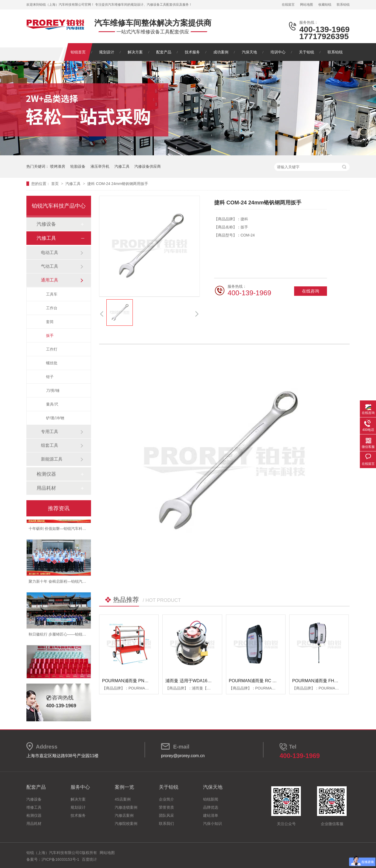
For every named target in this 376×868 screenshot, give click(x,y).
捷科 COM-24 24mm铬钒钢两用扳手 (118, 184)
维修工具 (34, 807)
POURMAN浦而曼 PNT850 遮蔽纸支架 (139, 681)
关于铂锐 (307, 52)
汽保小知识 (213, 824)
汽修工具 (122, 166)
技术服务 (192, 52)
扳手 (50, 335)
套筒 (50, 322)
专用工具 (50, 432)
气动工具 (50, 266)
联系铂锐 (343, 5)
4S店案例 (123, 799)
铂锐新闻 (211, 799)
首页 (55, 184)
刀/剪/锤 (53, 390)
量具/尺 (52, 404)
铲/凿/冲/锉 (55, 418)
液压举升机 (100, 166)
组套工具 (50, 445)
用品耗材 (46, 488)
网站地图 (307, 5)
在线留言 (288, 5)
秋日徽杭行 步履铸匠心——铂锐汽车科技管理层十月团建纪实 (80, 635)
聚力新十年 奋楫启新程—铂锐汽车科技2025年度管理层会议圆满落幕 (86, 582)
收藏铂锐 (325, 5)
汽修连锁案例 (126, 807)
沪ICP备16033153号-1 (60, 859)
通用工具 (50, 280)
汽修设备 (46, 224)
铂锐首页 (78, 52)
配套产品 (164, 52)
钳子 (50, 377)
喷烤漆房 (58, 166)
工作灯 (52, 349)
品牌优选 (211, 807)
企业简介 (166, 799)
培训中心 (278, 52)
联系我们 (166, 824)
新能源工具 (52, 459)
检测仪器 (46, 474)
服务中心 (80, 787)
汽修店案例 (124, 815)
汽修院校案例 (126, 824)
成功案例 (221, 52)
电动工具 (50, 253)
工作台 (52, 308)
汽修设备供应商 (148, 166)
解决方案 (135, 52)
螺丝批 (52, 363)
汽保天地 (249, 52)
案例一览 (124, 787)
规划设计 (107, 52)
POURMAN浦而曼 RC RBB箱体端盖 (264, 681)
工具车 (52, 294)
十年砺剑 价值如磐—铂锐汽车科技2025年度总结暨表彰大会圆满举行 (86, 529)
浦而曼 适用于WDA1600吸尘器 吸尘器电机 (207, 681)
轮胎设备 (78, 166)
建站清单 (211, 815)
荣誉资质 (166, 807)
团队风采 (166, 815)
